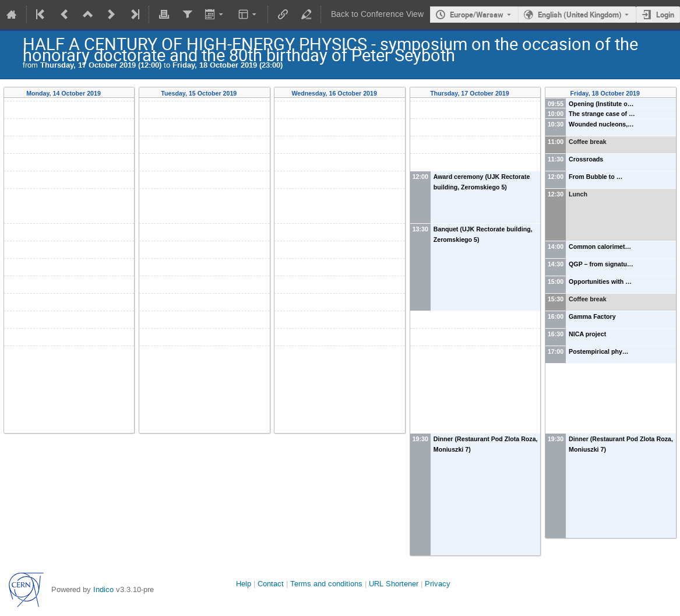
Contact (271, 584)
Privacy (438, 584)
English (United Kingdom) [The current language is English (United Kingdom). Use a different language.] (580, 15)
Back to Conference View (377, 14)
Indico (103, 589)
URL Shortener (394, 584)
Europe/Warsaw (477, 15)
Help (244, 584)
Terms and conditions (326, 584)
